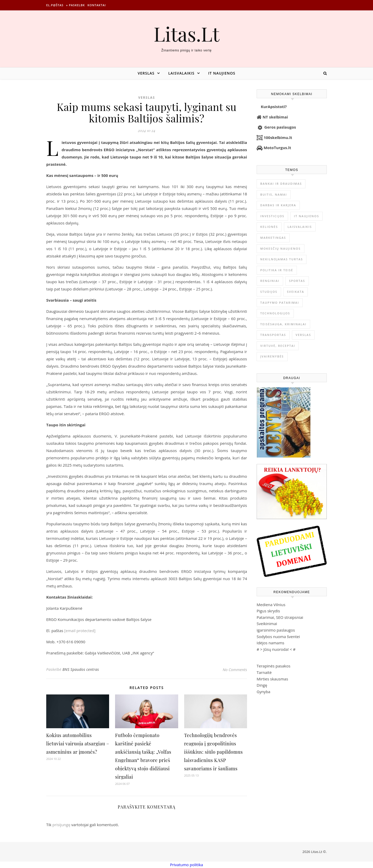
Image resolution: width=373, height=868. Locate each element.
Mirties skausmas (272, 679)
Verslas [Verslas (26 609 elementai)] (303, 335)
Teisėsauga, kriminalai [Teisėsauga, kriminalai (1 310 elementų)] (283, 324)
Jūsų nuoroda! (276, 649)
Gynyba (264, 692)
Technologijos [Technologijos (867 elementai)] (275, 313)
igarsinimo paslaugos (276, 630)
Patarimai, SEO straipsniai (280, 617)
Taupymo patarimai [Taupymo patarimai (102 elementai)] (280, 303)
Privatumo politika (186, 865)
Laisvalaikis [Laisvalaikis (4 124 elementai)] (300, 227)
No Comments (235, 670)
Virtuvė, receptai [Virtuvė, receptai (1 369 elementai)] (278, 346)
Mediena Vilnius (271, 605)
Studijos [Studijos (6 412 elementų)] (269, 292)
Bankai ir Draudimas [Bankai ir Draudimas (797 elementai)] (281, 184)
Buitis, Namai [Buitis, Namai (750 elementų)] (274, 194)
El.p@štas (55, 5)
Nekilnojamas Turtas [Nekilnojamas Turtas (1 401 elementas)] (282, 259)
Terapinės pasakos (274, 666)
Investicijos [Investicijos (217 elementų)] (272, 216)
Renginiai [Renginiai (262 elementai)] (270, 281)
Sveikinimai (267, 624)
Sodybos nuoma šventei (278, 637)
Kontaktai (97, 5)
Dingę (262, 685)
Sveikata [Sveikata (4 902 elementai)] (296, 292)
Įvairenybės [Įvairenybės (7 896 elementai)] (272, 356)
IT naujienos (222, 73)
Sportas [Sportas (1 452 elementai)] (297, 281)
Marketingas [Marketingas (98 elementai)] (273, 238)
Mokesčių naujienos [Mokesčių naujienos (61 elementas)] (281, 249)
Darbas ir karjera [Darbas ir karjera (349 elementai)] (278, 205)
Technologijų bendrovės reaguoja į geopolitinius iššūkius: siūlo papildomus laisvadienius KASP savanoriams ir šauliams (214, 752)
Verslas (146, 73)
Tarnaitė (264, 672)
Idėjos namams (270, 643)
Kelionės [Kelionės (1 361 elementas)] (269, 227)
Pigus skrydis (268, 611)
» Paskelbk (75, 5)
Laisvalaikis (181, 73)
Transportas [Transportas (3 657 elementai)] (273, 335)
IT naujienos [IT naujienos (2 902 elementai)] (307, 216)
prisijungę (61, 825)
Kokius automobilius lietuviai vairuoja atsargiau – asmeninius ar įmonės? (78, 744)
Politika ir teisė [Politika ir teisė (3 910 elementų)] (277, 270)
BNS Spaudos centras (81, 669)
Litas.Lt (186, 34)
